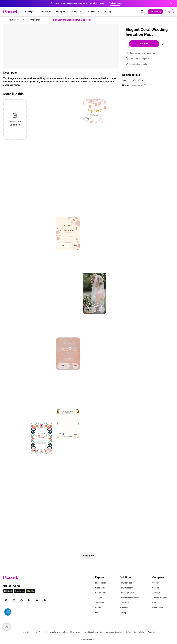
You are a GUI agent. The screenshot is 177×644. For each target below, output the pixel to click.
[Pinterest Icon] (45, 600)
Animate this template (139, 59)
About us (156, 593)
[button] (30, 12)
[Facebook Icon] (6, 600)
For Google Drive (127, 593)
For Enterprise (126, 583)
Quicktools (124, 603)
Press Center (158, 608)
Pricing (123, 613)
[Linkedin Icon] (29, 600)
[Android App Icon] (19, 592)
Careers (156, 588)
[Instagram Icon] (22, 600)
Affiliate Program (160, 598)
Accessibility (153, 632)
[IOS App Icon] (8, 592)
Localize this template (139, 64)
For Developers (126, 588)
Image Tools (100, 583)
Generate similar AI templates (142, 53)
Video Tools (100, 588)
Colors (98, 608)
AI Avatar (124, 608)
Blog (154, 603)
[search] (142, 12)
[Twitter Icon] (14, 600)
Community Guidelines (114, 632)
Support (156, 583)
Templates (100, 603)
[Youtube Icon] (37, 600)
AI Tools (99, 598)
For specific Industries (129, 598)
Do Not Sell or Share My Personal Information (63, 632)
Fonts (98, 613)
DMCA (128, 632)
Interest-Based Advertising (93, 632)
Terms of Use (25, 632)
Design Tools (101, 593)
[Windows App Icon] (31, 592)
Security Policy (139, 632)
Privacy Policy (38, 632)
